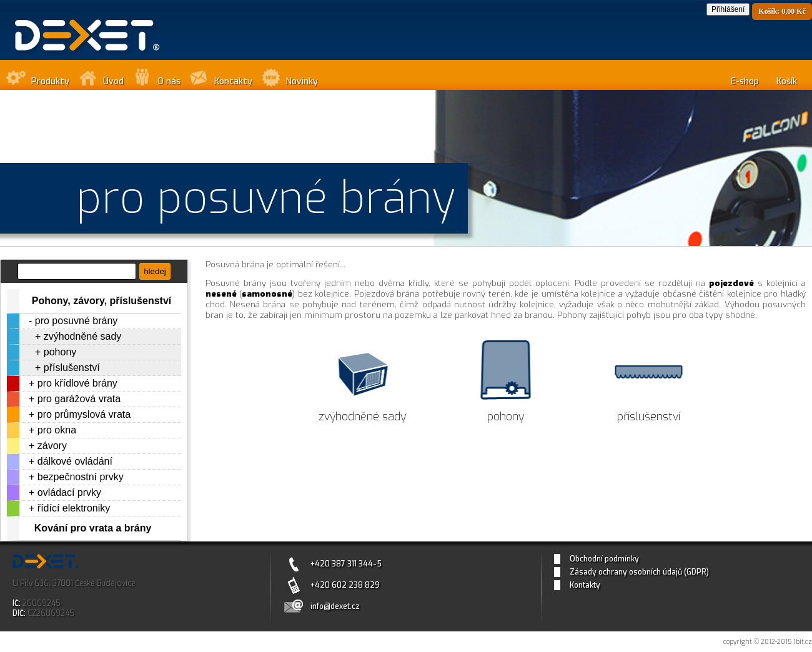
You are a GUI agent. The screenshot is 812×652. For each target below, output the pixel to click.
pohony (60, 352)
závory (52, 446)
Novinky (302, 81)
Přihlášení (728, 9)
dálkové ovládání (75, 461)
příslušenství (72, 368)
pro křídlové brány (77, 383)
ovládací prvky (69, 492)
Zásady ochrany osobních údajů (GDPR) (639, 572)
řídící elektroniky (74, 508)
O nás (169, 81)
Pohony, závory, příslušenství (101, 301)
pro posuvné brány (77, 321)
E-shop (745, 81)
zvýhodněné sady (83, 336)
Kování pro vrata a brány (93, 528)
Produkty (50, 81)
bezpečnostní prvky (81, 477)
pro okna (57, 430)
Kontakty (233, 81)
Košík (787, 81)
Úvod (113, 81)
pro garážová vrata (79, 399)
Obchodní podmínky (604, 559)
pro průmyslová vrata (84, 414)
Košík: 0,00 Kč (782, 11)
